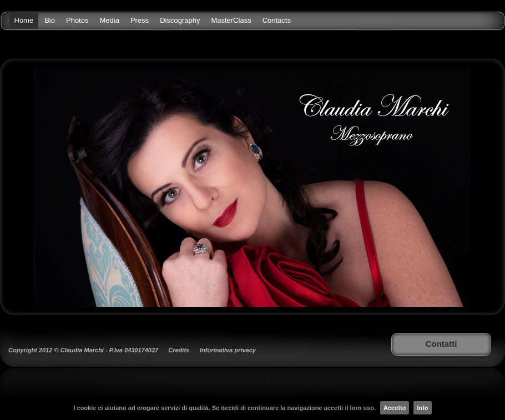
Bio (50, 20)
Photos (77, 20)
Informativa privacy (228, 350)
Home (24, 20)
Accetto (395, 408)
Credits (179, 350)
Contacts (277, 20)
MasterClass (231, 20)
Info (422, 408)
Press (140, 20)
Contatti (441, 344)
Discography (180, 20)
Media (109, 20)
